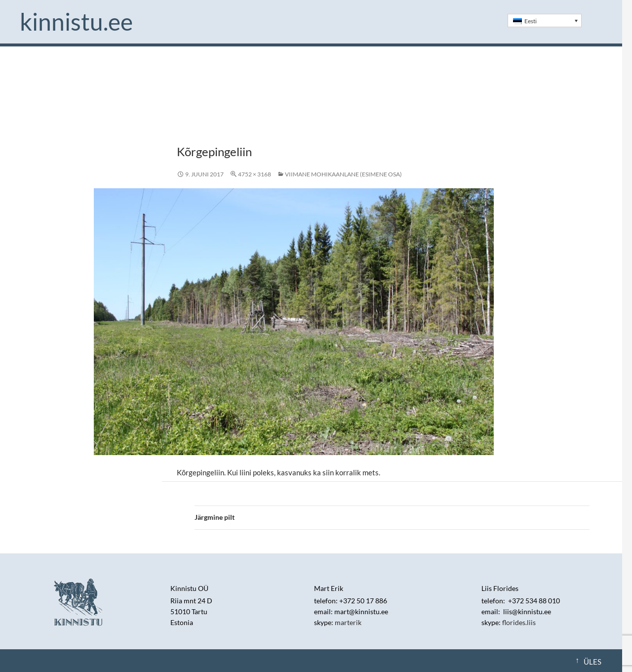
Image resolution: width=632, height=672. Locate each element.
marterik (348, 622)
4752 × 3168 (255, 174)
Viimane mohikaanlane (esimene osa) (343, 174)
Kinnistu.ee (76, 22)
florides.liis (519, 622)
